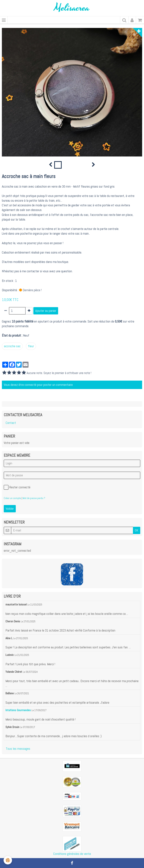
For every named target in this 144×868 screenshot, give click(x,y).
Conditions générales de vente (72, 854)
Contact (11, 423)
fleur (31, 346)
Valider (10, 509)
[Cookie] (8, 860)
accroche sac (12, 346)
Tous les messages (18, 749)
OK (137, 530)
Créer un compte (12, 498)
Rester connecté (17, 487)
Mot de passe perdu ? (34, 498)
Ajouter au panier (46, 311)
